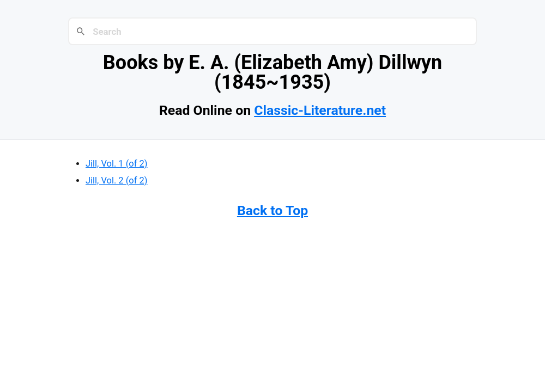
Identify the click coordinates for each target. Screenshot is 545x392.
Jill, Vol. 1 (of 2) (117, 164)
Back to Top (272, 210)
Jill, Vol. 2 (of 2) (117, 180)
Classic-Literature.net (320, 110)
